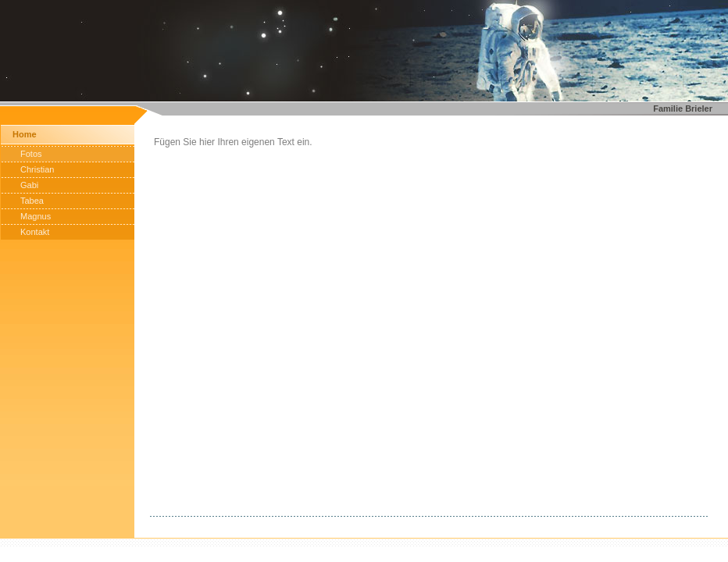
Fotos (31, 154)
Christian (37, 169)
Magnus (36, 216)
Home (25, 134)
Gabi (29, 185)
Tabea (32, 201)
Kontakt (35, 232)
